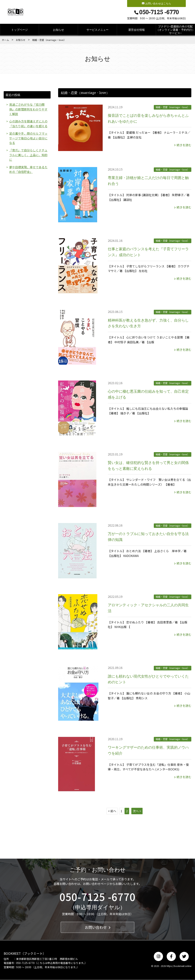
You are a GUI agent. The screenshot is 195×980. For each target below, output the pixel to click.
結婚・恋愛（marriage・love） (173, 107)
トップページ (19, 30)
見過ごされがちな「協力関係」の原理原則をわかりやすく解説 (28, 109)
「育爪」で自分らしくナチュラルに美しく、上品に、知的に (28, 155)
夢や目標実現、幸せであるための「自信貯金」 (28, 170)
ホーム (5, 40)
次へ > (137, 811)
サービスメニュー (97, 30)
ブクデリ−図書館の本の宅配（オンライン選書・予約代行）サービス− (175, 30)
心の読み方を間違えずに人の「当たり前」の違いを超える (28, 124)
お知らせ (58, 30)
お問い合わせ (98, 927)
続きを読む (183, 145)
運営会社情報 (136, 30)
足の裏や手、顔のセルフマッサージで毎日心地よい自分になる (28, 138)
